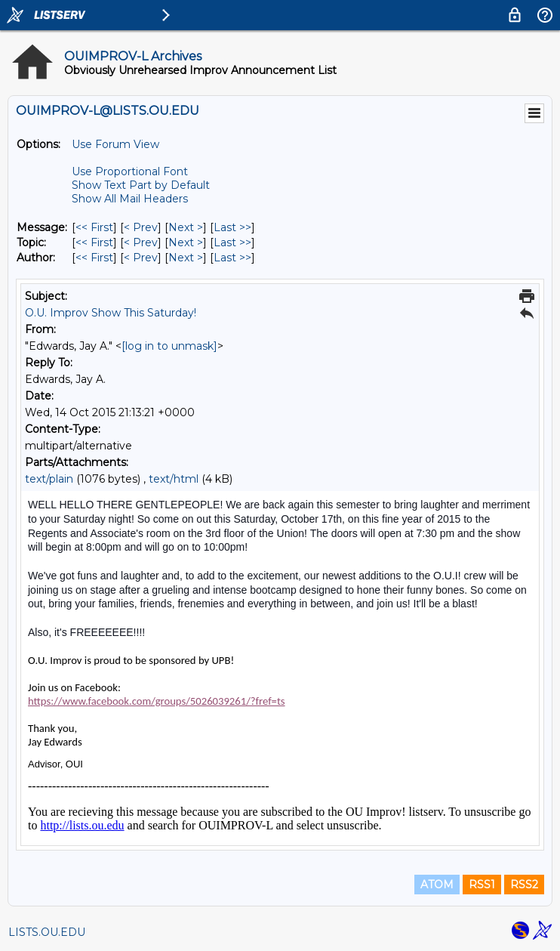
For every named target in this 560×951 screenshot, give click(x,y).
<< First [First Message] (94, 227)
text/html (174, 479)
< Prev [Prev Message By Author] (141, 258)
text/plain (49, 479)
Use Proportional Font (130, 171)
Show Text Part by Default (141, 185)
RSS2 (524, 885)
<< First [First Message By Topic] (94, 242)
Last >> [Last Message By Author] (232, 258)
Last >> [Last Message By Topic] (232, 242)
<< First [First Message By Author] (94, 258)
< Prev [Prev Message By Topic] (141, 242)
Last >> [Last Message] (232, 227)
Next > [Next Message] (186, 227)
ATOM (437, 885)
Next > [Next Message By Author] (186, 258)
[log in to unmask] (169, 346)
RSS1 (482, 885)
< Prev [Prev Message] (141, 227)
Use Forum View (115, 144)
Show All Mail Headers (130, 199)
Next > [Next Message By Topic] (186, 242)
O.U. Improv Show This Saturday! (111, 313)
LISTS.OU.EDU (47, 932)
